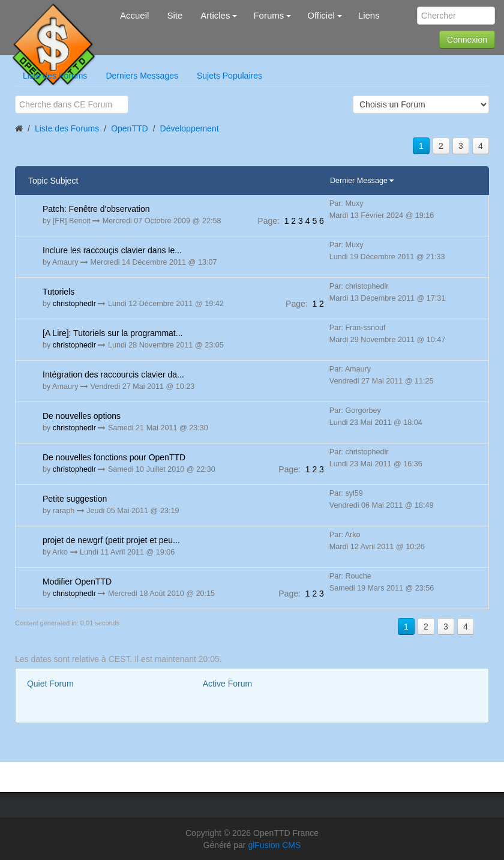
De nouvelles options (82, 416)
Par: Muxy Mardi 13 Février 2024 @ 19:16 (382, 209)
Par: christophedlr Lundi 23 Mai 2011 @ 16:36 (376, 458)
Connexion (467, 40)
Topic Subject (53, 181)
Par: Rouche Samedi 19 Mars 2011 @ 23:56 (382, 582)
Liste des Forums (55, 76)
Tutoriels (58, 292)
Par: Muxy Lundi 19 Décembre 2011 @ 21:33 (387, 251)
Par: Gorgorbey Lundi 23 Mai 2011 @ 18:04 (376, 416)
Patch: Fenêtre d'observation (96, 209)
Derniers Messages (142, 76)
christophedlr (74, 304)
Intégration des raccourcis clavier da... (113, 374)
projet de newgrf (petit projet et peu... (111, 540)
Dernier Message (360, 181)
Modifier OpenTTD (77, 582)
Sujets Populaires (229, 76)
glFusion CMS (274, 845)
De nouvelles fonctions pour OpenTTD (114, 457)
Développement (190, 128)
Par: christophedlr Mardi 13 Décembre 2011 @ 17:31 (387, 292)
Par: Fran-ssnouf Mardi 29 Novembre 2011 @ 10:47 (387, 334)
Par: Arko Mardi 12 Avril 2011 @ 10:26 (377, 541)
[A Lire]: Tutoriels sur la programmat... (112, 333)
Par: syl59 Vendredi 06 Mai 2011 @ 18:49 (382, 499)
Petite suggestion (75, 499)
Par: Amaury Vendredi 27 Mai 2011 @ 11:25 (382, 375)
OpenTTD (129, 128)
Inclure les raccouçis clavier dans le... (112, 250)
